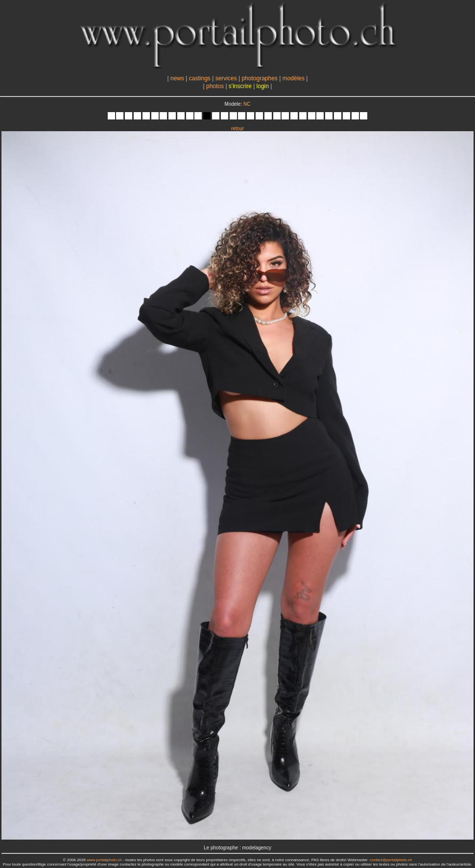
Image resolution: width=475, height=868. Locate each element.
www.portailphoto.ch (104, 860)
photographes (259, 78)
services (226, 78)
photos (215, 86)
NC (247, 104)
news (177, 78)
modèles (294, 78)
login (263, 86)
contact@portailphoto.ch (391, 860)
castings (200, 78)
